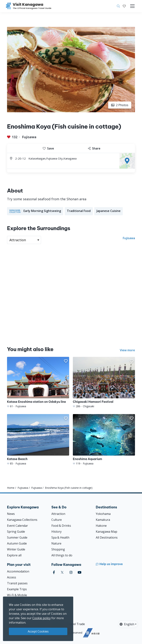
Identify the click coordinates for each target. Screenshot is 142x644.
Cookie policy (42, 618)
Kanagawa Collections (22, 520)
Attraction (58, 514)
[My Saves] (124, 6)
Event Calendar (17, 526)
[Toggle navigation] (132, 6)
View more (127, 350)
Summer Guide (17, 537)
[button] (124, 6)
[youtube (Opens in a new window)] (80, 572)
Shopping (58, 549)
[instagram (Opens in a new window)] (71, 572)
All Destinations (107, 537)
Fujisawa (29, 137)
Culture (57, 520)
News (11, 514)
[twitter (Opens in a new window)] (62, 572)
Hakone (101, 526)
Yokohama (103, 514)
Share (94, 148)
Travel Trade (76, 624)
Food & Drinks (61, 526)
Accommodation (18, 571)
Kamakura (103, 520)
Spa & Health (60, 537)
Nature (56, 543)
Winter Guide (16, 549)
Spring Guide (16, 532)
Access (12, 577)
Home (11, 488)
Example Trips (17, 589)
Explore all (14, 555)
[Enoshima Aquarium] (104, 440)
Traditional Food (79, 211)
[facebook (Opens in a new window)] (54, 572)
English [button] (127, 624)
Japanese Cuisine (109, 211)
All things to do (62, 555)
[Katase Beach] (38, 440)
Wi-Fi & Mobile (17, 595)
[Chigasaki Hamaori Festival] (104, 382)
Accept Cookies (38, 631)
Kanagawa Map (106, 532)
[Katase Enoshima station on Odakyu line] (38, 382)
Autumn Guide (17, 543)
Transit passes (17, 583)
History (56, 532)
